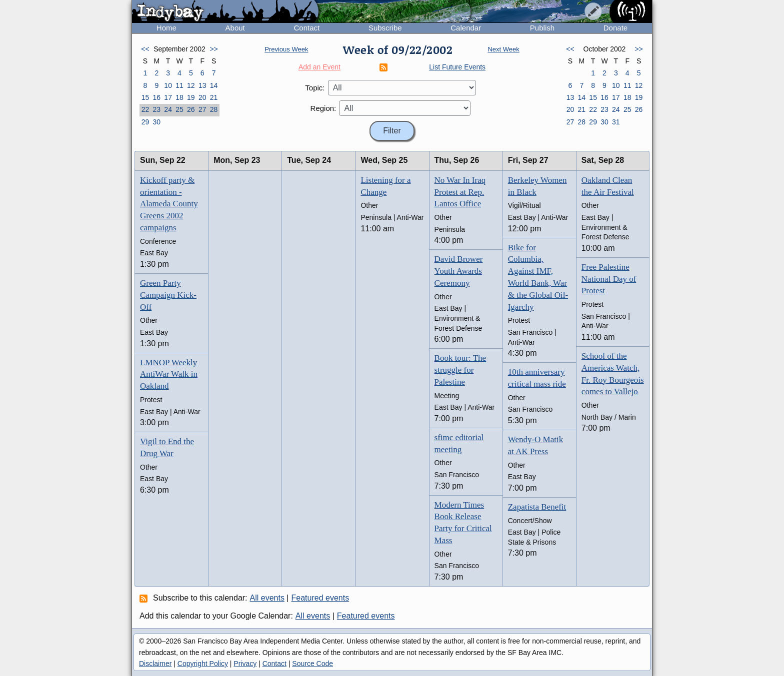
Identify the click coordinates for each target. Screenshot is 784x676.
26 (191, 109)
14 (214, 85)
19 (191, 97)
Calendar (466, 28)
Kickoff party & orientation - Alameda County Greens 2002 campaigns (169, 204)
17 (168, 97)
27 (202, 109)
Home (166, 28)
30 (156, 122)
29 (145, 122)
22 (145, 109)
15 (145, 97)
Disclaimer (155, 664)
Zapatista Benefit (537, 507)
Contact (306, 28)
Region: (323, 108)
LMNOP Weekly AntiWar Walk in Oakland (169, 374)
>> (213, 49)
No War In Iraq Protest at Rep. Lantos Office (460, 192)
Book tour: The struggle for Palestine (460, 370)
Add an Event (319, 67)
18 (179, 97)
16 (156, 97)
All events (267, 598)
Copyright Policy (203, 664)
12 (191, 85)
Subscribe (385, 28)
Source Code (312, 664)
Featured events (320, 598)
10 (168, 85)
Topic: (315, 88)
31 (616, 122)
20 (202, 97)
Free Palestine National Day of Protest (609, 279)
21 (214, 97)
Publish (542, 28)
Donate (615, 28)
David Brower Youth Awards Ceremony (459, 271)
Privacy (245, 664)
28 (214, 109)
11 (179, 85)
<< (145, 49)
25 (179, 109)
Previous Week (286, 49)
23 (156, 109)
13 (202, 85)
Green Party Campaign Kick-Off (168, 295)
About (235, 28)
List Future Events (457, 67)
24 (168, 109)
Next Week (503, 49)
